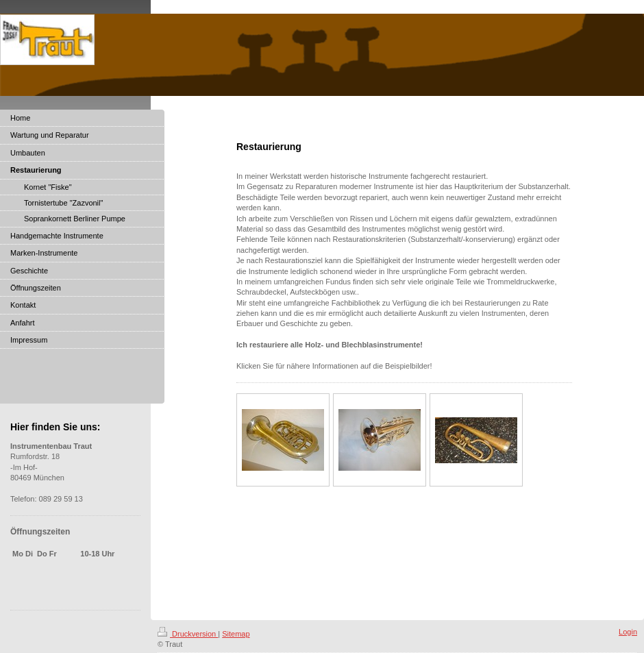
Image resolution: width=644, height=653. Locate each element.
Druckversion (188, 634)
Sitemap (236, 634)
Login (628, 632)
